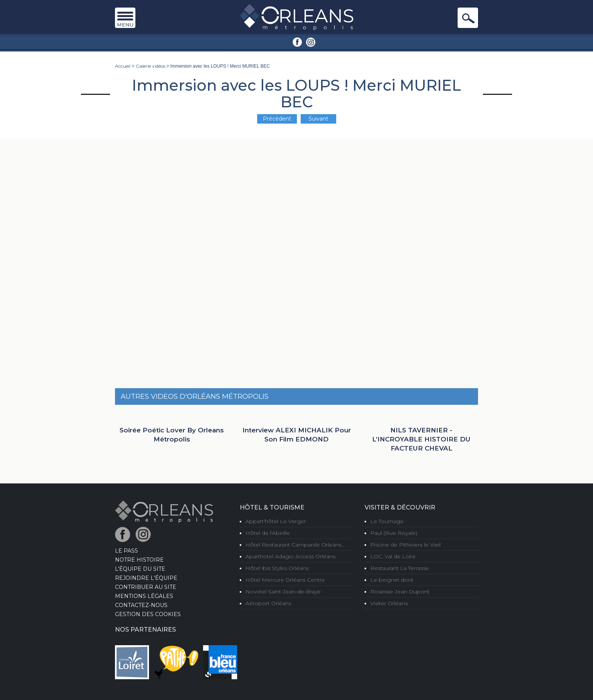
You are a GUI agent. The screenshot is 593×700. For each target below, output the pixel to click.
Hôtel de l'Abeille (268, 533)
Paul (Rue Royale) (394, 533)
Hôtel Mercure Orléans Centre (285, 580)
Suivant (318, 119)
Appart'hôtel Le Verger (276, 521)
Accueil (123, 66)
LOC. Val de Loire (393, 556)
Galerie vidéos (151, 66)
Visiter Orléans (389, 603)
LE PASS (127, 551)
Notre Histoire (139, 560)
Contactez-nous (141, 605)
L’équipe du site (140, 569)
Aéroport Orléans (268, 603)
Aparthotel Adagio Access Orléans (290, 556)
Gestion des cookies (148, 614)
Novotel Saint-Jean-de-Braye (283, 592)
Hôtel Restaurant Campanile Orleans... (295, 545)
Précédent (277, 119)
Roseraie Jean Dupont (400, 592)
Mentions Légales (144, 596)
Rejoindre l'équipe (146, 578)
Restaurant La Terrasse (400, 568)
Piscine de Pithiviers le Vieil (405, 545)
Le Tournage (387, 521)
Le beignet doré (392, 580)
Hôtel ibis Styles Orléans (277, 568)
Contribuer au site (146, 587)
